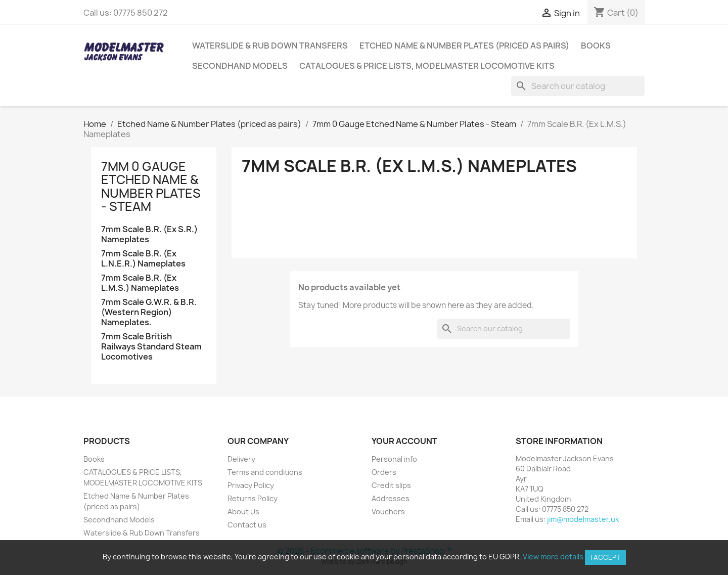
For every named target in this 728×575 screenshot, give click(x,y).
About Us (243, 512)
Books (596, 46)
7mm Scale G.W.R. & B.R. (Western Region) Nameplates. (149, 312)
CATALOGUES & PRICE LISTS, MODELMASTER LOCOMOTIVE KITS (427, 66)
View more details (553, 557)
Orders (384, 472)
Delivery (241, 459)
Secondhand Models (240, 66)
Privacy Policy (251, 485)
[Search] (578, 86)
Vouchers (388, 512)
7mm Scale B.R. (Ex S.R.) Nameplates (149, 234)
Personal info (394, 459)
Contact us (247, 525)
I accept (605, 557)
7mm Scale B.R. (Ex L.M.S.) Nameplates (140, 283)
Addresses (391, 498)
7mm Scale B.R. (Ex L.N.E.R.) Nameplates (143, 259)
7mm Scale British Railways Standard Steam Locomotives (151, 347)
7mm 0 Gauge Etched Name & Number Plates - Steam (151, 186)
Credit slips (391, 485)
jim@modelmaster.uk (583, 519)
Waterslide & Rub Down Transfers (270, 46)
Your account (404, 441)
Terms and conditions (265, 472)
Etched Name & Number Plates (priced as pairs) (464, 46)
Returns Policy (253, 498)
